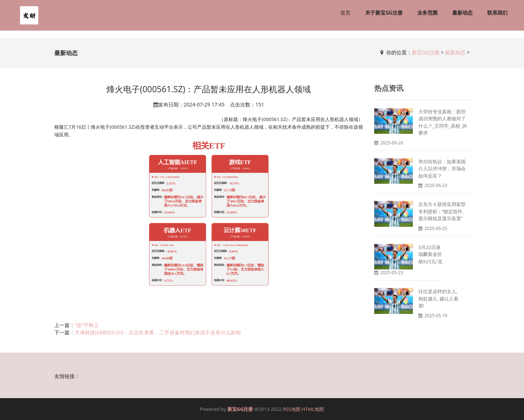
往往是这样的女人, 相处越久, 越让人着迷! (439, 298)
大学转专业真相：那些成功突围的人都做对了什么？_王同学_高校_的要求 (443, 122)
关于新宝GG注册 (384, 13)
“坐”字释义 (87, 325)
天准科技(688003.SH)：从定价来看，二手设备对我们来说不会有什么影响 (158, 332)
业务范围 (427, 13)
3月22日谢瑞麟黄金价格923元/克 (430, 254)
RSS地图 (292, 409)
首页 (345, 13)
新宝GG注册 (426, 52)
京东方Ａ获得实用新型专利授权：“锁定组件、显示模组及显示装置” (443, 211)
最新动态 (462, 13)
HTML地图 (313, 409)
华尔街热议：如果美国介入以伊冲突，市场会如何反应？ (442, 169)
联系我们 (497, 13)
